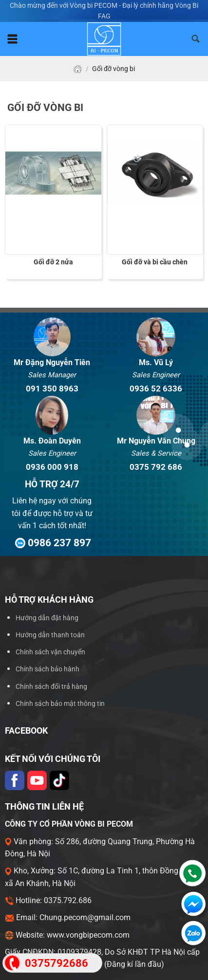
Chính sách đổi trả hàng (51, 687)
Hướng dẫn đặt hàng (47, 618)
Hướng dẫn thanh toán (50, 635)
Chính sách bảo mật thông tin (60, 704)
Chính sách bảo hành (47, 669)
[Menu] (12, 39)
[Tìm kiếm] (196, 39)
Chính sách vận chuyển (50, 652)
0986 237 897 (52, 543)
